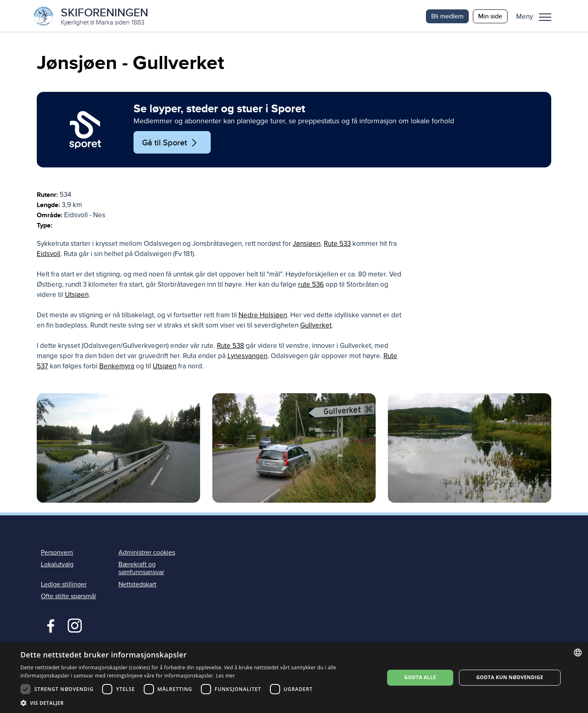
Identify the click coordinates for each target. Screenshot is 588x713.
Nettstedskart (137, 585)
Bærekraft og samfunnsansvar (141, 569)
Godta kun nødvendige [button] (510, 677)
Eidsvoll (49, 255)
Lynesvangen (247, 357)
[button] (537, 16)
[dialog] (294, 678)
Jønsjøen (307, 244)
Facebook (49, 625)
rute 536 (311, 285)
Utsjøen (77, 295)
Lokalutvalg (57, 565)
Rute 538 (231, 346)
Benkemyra (117, 367)
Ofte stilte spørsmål (68, 597)
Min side (490, 16)
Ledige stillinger (64, 585)
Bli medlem (447, 16)
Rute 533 (337, 244)
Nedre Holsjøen (263, 316)
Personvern (57, 553)
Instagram (75, 625)
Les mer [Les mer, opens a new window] (226, 676)
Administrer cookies (147, 553)
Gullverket (316, 326)
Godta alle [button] (420, 677)
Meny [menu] (545, 17)
